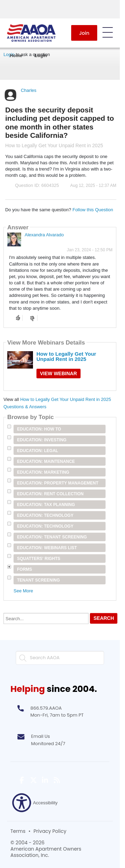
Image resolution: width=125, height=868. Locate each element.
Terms (18, 831)
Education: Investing (42, 440)
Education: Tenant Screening (52, 537)
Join (84, 33)
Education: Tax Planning (46, 505)
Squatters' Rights (39, 559)
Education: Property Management (58, 483)
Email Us (41, 736)
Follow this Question (93, 210)
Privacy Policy (50, 831)
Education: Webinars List (47, 548)
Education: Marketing (43, 472)
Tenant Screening (38, 580)
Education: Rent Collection (50, 494)
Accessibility (35, 803)
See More (23, 591)
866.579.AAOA (46, 708)
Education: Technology (45, 515)
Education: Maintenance (46, 461)
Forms (24, 569)
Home (16, 56)
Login (41, 56)
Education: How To (39, 429)
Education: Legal (37, 451)
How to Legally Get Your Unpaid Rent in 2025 (66, 356)
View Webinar (59, 373)
